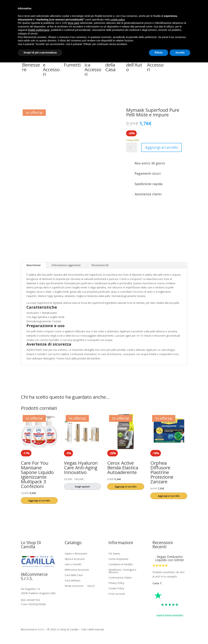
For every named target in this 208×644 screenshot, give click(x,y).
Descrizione (33, 265)
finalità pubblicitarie (39, 30)
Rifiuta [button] (159, 53)
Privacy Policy (116, 583)
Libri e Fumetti (73, 565)
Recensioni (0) (100, 265)
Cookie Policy (116, 589)
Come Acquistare (118, 559)
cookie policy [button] (118, 20)
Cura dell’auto (73, 581)
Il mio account (117, 594)
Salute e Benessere (76, 554)
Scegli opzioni (82, 487)
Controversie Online (120, 578)
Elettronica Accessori (77, 570)
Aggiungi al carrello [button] (39, 501)
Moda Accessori (74, 586)
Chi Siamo (114, 554)
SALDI (91, 586)
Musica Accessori (75, 559)
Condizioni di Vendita (121, 565)
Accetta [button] (180, 53)
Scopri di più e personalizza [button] (40, 53)
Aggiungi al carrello (161, 147)
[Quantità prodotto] (131, 147)
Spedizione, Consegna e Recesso (122, 571)
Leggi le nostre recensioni (170, 615)
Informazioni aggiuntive (66, 265)
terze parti (73, 23)
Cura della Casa (74, 575)
